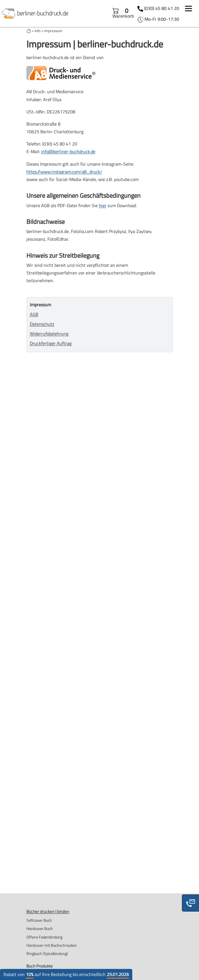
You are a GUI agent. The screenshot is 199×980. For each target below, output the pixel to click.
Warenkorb (123, 13)
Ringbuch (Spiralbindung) (47, 953)
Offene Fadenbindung (44, 937)
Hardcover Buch (40, 928)
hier (103, 205)
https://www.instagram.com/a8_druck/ (64, 172)
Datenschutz (42, 324)
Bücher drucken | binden (48, 911)
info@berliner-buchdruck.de (68, 151)
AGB (34, 314)
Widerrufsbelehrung (49, 334)
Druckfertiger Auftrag (51, 343)
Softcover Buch (39, 920)
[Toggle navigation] (188, 9)
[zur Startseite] (29, 31)
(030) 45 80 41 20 (162, 8)
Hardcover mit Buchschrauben (52, 945)
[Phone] (190, 903)
